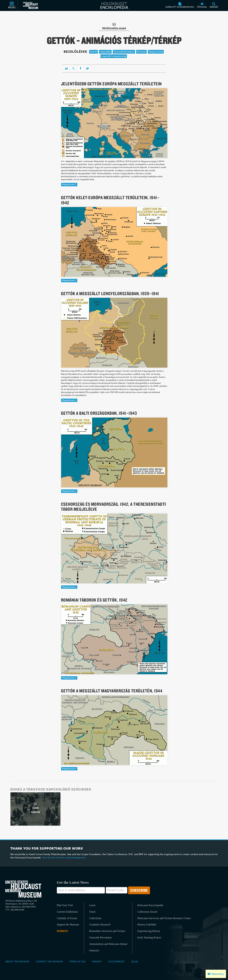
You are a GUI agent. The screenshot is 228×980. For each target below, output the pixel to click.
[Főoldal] (202, 5)
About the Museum (17, 962)
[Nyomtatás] (67, 68)
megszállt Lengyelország (114, 56)
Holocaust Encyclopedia (150, 905)
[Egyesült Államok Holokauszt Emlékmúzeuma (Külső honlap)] (31, 5)
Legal (135, 962)
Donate (62, 931)
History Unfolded (147, 925)
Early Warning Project (149, 937)
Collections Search (147, 912)
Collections (95, 918)
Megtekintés (69, 184)
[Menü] (12, 5)
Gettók (93, 52)
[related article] (35, 809)
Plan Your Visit (65, 905)
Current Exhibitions (67, 912)
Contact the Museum (49, 962)
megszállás (105, 52)
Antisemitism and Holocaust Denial (108, 944)
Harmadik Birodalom (124, 52)
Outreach (94, 950)
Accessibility (116, 962)
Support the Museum (68, 925)
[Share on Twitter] (73, 68)
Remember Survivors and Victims (107, 931)
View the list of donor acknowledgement (64, 858)
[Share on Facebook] (80, 68)
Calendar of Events (67, 918)
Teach (92, 912)
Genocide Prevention (100, 937)
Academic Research (100, 925)
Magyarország (156, 52)
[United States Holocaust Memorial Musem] (23, 889)
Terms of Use (77, 962)
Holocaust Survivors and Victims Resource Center (164, 918)
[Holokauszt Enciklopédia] (114, 5)
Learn (92, 905)
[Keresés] (214, 5)
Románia (141, 52)
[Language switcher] (87, 68)
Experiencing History (149, 931)
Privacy (97, 962)
